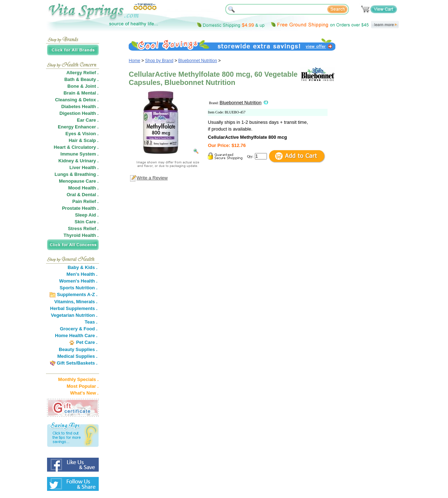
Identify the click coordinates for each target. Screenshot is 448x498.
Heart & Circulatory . (76, 147)
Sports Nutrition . (78, 288)
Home (134, 61)
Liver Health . (84, 167)
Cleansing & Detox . (77, 100)
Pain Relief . (86, 201)
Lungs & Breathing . (77, 174)
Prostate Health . (80, 208)
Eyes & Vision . (82, 134)
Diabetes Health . (80, 106)
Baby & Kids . (83, 267)
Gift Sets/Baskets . (77, 363)
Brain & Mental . (81, 93)
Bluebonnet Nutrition (198, 61)
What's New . (84, 393)
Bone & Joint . (83, 86)
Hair (73, 140)
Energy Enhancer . (78, 127)
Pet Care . (87, 342)
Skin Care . (86, 222)
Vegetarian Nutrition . (74, 315)
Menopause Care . (79, 181)
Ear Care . (88, 120)
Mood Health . (83, 188)
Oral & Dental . (83, 195)
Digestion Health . (79, 113)
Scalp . (91, 140)
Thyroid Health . (81, 235)
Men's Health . (82, 274)
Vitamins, (65, 302)
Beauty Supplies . (78, 349)
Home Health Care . (76, 336)
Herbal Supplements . (74, 308)
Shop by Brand (159, 61)
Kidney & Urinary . (79, 161)
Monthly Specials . (78, 379)
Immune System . (80, 154)
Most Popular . (83, 386)
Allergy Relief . (82, 73)
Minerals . (87, 302)
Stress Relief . (83, 228)
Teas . (91, 322)
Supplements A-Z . (77, 294)
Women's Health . (78, 281)
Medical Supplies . (78, 356)
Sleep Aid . (87, 215)
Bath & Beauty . (81, 79)
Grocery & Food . (79, 329)
